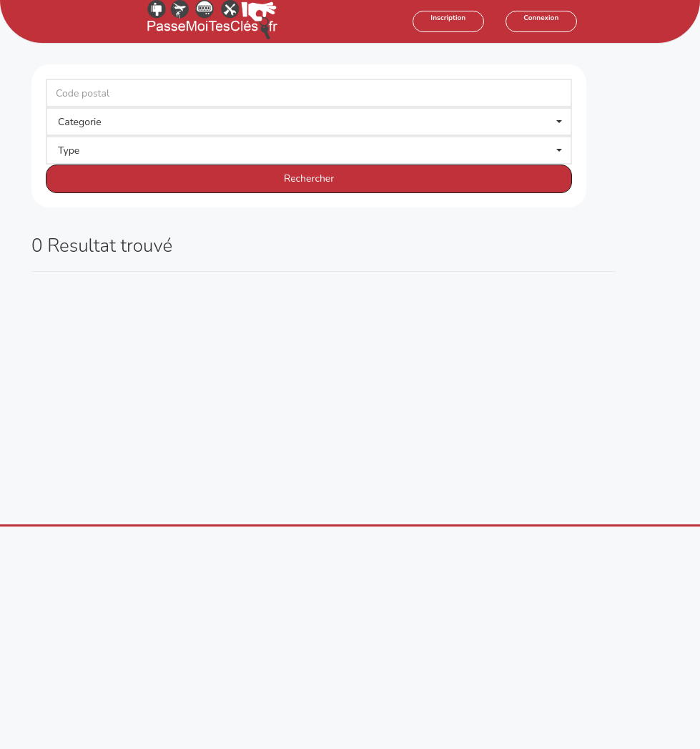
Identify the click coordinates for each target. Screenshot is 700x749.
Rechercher (309, 178)
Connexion (541, 18)
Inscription (448, 18)
